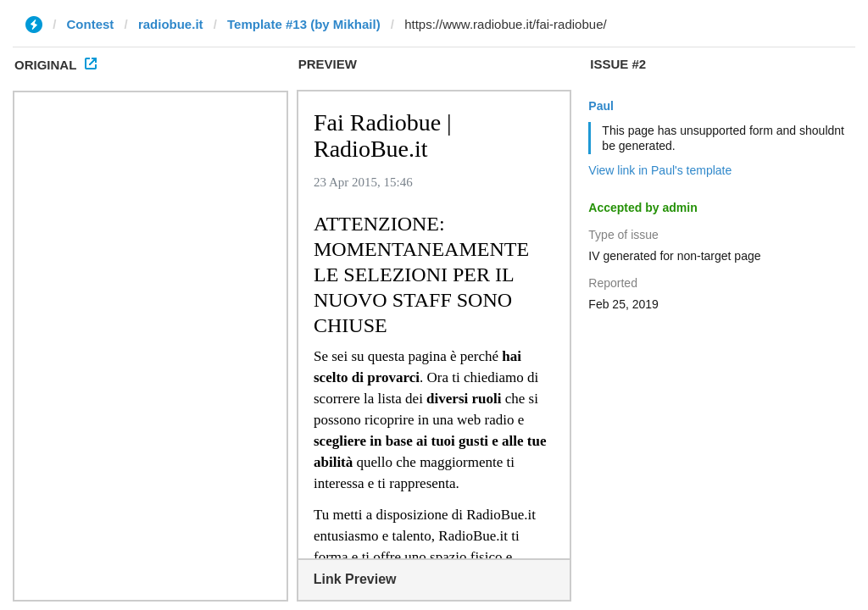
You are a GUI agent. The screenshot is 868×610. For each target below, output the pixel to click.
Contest (91, 24)
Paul (601, 106)
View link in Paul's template (660, 170)
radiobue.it (171, 24)
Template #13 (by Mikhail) (304, 24)
